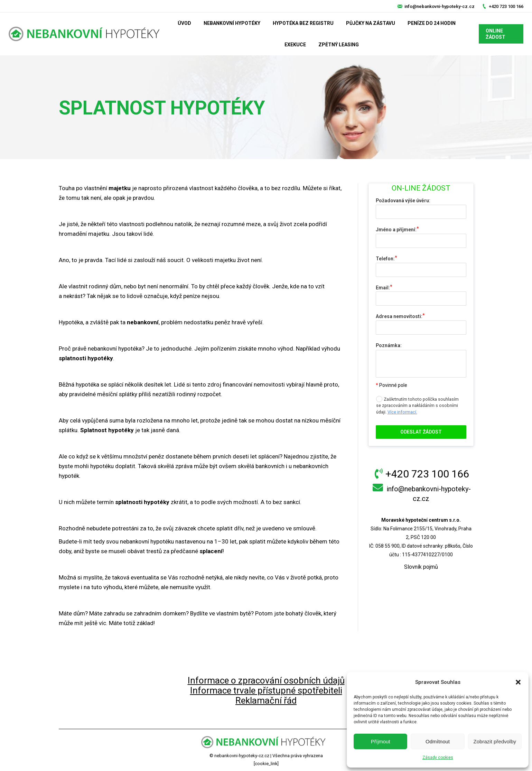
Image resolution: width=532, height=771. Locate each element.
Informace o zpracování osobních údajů (266, 680)
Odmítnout (438, 741)
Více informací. (402, 412)
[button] (518, 682)
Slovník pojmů (421, 567)
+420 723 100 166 (506, 6)
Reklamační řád (266, 700)
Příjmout (381, 741)
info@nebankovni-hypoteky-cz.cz (440, 6)
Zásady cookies (438, 758)
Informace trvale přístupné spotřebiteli (266, 690)
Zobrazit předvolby (495, 741)
